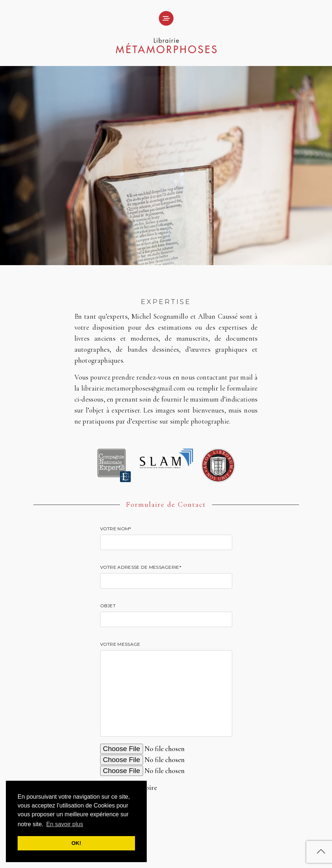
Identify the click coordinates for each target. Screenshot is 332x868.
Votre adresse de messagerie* (166, 574)
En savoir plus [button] (65, 824)
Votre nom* (166, 536)
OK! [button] (76, 843)
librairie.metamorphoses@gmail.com (134, 388)
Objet (166, 613)
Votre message (166, 690)
